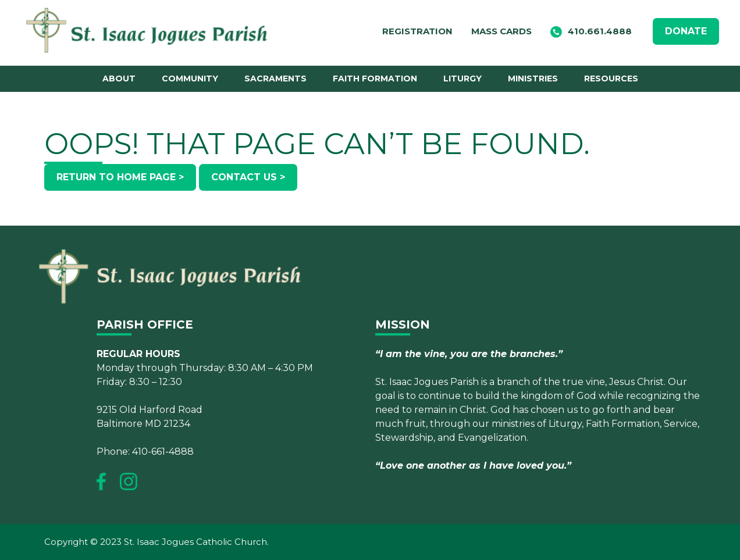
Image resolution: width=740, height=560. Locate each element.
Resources (611, 79)
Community (190, 79)
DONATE (686, 31)
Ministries (533, 79)
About (119, 79)
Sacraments (275, 79)
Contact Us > (248, 177)
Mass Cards (501, 31)
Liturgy (462, 79)
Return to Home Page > (120, 177)
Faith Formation (375, 79)
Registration (417, 31)
